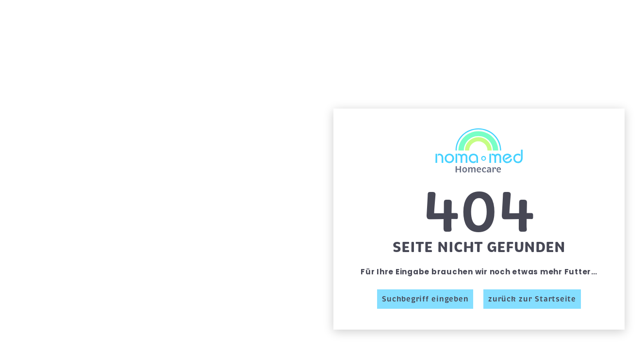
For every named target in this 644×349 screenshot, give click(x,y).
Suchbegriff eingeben (425, 299)
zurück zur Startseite (532, 299)
